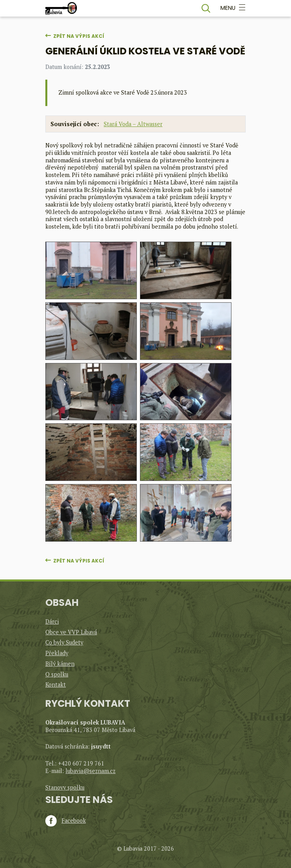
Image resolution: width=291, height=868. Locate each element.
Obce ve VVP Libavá (71, 632)
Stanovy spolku (65, 787)
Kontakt (56, 685)
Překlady (57, 653)
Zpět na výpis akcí (79, 36)
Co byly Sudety (64, 642)
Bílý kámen (60, 664)
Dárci (52, 621)
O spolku (57, 674)
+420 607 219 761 (81, 763)
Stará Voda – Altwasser (133, 124)
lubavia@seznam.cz (90, 771)
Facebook (66, 821)
